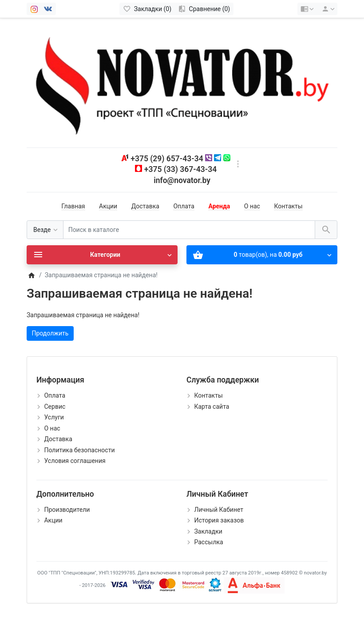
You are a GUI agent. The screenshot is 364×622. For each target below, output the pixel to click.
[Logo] (182, 82)
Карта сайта (212, 407)
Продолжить (50, 333)
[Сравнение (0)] (204, 9)
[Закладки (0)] (147, 9)
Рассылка (208, 542)
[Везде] (45, 230)
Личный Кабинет (219, 510)
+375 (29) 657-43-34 (167, 159)
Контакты (288, 206)
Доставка (145, 206)
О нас (252, 206)
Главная (73, 206)
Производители (67, 510)
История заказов (219, 520)
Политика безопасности (79, 450)
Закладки (208, 531)
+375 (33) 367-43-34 (180, 169)
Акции (108, 206)
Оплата (184, 206)
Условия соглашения (75, 461)
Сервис (55, 407)
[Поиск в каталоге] (189, 230)
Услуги (54, 417)
